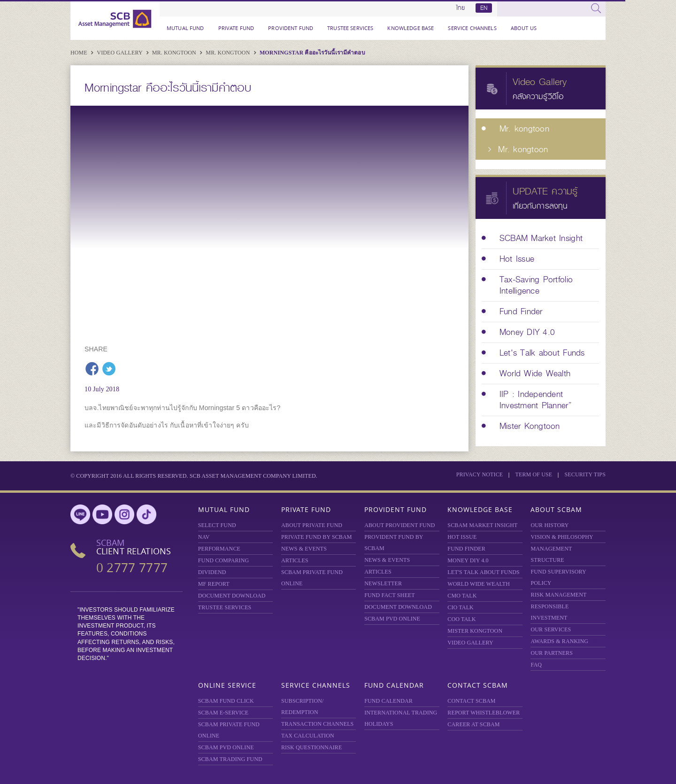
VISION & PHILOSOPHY (562, 537)
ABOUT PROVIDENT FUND (399, 525)
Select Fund (217, 525)
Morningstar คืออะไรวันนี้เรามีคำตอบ (312, 53)
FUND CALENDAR (388, 701)
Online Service (227, 685)
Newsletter (383, 583)
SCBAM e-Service (223, 713)
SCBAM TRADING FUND (230, 759)
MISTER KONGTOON (475, 631)
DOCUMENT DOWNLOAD (232, 596)
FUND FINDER (466, 549)
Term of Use (534, 474)
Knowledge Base (411, 28)
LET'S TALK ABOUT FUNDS (484, 572)
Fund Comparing (224, 560)
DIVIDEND (212, 572)
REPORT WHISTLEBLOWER (484, 713)
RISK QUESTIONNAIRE (312, 747)
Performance (219, 549)
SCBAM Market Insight (482, 525)
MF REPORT (214, 584)
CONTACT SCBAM (471, 701)
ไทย (461, 8)
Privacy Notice (480, 474)
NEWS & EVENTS (304, 549)
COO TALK (461, 619)
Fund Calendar (394, 685)
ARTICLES (295, 560)
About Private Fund (312, 525)
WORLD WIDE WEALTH (479, 584)
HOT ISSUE (462, 537)
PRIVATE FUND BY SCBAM (317, 537)
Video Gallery (120, 53)
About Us (524, 28)
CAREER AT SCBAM (473, 724)
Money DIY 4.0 (468, 560)
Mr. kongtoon (175, 53)
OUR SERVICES (551, 629)
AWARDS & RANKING (559, 641)
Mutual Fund (185, 28)
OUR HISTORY (549, 525)
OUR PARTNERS (552, 653)
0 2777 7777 (132, 568)
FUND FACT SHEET (390, 595)
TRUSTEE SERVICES (350, 28)
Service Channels (472, 28)
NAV (204, 537)
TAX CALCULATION (308, 736)
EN (484, 8)
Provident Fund (291, 28)
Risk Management (558, 595)
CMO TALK (462, 596)
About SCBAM (556, 509)
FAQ (536, 665)
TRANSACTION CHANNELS (317, 724)
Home (80, 53)
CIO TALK (461, 607)
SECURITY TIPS (585, 474)
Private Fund (236, 28)
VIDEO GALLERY (470, 643)
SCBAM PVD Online (392, 619)
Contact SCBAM (478, 685)
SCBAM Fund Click (226, 701)
